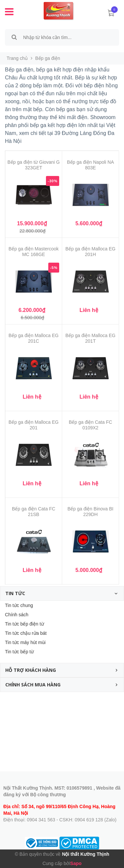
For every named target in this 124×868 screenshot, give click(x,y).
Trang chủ (17, 58)
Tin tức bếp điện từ (24, 624)
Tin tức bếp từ (19, 652)
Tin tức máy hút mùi (25, 642)
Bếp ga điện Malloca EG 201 (34, 425)
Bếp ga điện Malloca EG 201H (90, 252)
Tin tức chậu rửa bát (26, 633)
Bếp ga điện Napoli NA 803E (90, 165)
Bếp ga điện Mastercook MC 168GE (34, 252)
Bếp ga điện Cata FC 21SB (34, 512)
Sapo (76, 863)
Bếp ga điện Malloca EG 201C (34, 338)
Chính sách (17, 615)
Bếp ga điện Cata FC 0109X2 (90, 425)
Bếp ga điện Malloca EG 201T (90, 338)
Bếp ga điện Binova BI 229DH (90, 512)
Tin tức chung (19, 605)
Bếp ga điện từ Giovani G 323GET (33, 165)
